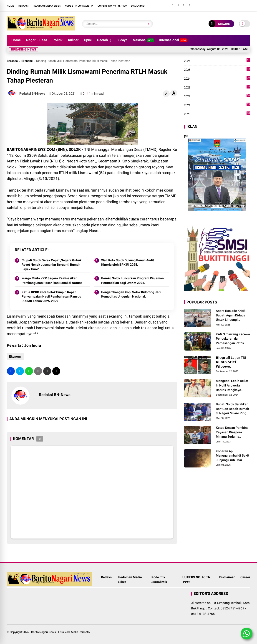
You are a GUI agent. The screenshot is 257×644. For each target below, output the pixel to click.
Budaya (122, 40)
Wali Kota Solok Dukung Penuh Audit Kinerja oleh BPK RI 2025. (128, 263)
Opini (88, 40)
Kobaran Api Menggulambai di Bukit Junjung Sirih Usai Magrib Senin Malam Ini (233, 456)
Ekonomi (27, 61)
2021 (217, 105)
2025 (217, 70)
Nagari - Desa (37, 40)
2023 (217, 88)
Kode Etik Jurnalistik (79, 6)
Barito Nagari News (44, 632)
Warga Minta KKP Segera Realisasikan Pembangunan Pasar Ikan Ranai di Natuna (52, 280)
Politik (58, 40)
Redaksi (23, 6)
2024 (217, 79)
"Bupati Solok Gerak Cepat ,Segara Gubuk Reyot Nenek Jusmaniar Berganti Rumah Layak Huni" (52, 265)
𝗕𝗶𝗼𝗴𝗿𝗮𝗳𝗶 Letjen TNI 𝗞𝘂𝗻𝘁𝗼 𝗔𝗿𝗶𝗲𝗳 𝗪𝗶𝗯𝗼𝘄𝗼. (231, 362)
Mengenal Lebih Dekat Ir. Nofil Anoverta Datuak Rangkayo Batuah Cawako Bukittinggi (232, 386)
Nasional (143, 40)
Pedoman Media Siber (47, 6)
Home (10, 6)
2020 (217, 114)
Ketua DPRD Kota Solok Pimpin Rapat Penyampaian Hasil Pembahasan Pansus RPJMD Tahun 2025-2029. (51, 297)
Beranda (12, 61)
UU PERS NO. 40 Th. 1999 (112, 6)
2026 (217, 61)
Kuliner (73, 40)
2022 (217, 96)
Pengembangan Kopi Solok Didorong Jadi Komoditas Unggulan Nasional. (131, 294)
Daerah (102, 40)
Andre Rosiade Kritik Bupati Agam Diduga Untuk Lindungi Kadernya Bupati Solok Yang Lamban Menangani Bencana (232, 316)
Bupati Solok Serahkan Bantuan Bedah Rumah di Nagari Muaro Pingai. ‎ (233, 409)
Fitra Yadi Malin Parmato (74, 632)
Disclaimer (138, 6)
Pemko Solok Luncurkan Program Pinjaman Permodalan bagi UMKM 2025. (132, 280)
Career (245, 577)
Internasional (173, 40)
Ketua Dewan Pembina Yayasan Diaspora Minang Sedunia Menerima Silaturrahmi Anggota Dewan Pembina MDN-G (233, 432)
